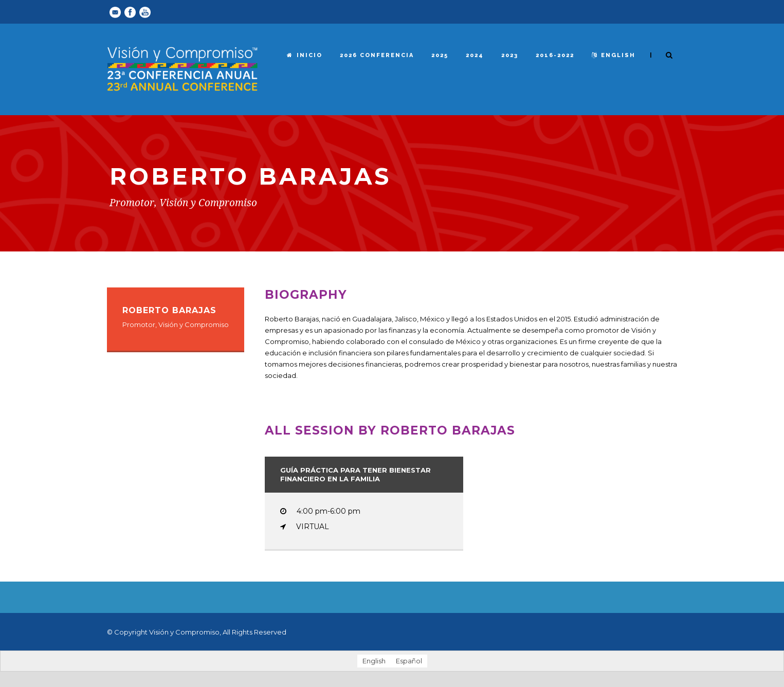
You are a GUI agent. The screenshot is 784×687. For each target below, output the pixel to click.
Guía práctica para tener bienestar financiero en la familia (355, 474)
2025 (440, 55)
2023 (510, 55)
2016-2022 (555, 55)
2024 (475, 55)
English (614, 55)
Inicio (305, 55)
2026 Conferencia (377, 55)
